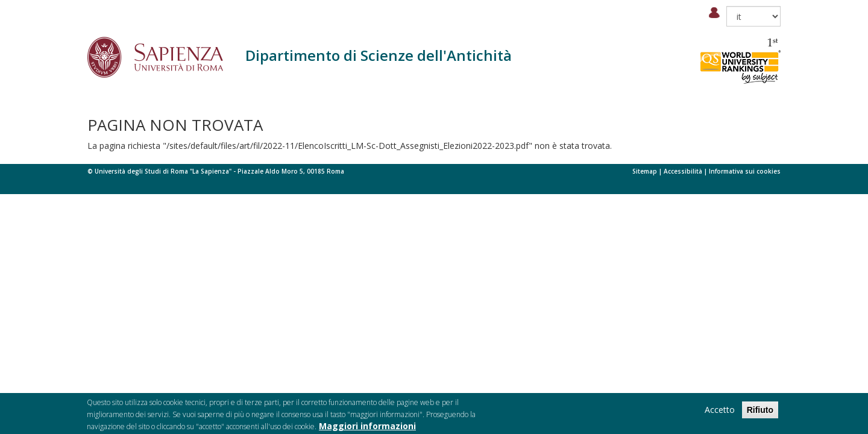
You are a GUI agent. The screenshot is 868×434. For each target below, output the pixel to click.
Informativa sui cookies (745, 171)
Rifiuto (760, 412)
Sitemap (645, 171)
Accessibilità (683, 171)
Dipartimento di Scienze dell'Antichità (379, 55)
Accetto (720, 412)
